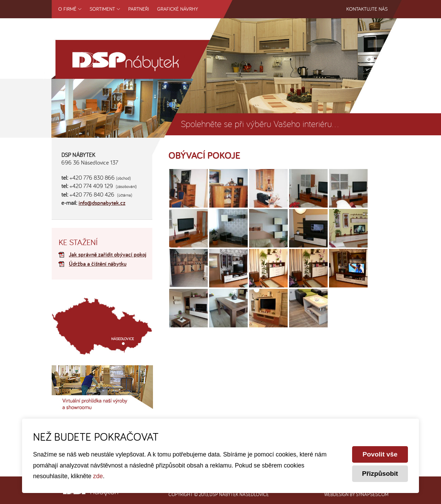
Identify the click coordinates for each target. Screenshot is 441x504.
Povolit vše (380, 454)
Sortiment (102, 9)
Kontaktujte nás (367, 9)
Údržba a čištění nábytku (98, 264)
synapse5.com (372, 494)
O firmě (67, 9)
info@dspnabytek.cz (102, 203)
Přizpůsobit (380, 474)
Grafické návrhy (178, 9)
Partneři (139, 9)
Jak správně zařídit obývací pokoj (108, 255)
